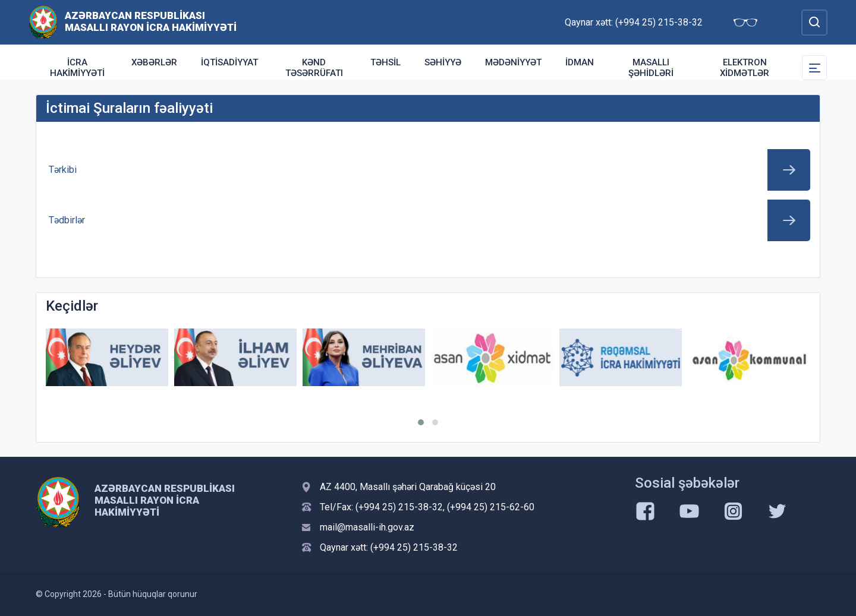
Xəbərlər (154, 62)
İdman (580, 62)
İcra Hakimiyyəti (77, 68)
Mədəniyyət (513, 62)
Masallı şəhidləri (651, 68)
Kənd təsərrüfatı (314, 68)
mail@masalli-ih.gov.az (367, 527)
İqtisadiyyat (229, 62)
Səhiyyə (443, 62)
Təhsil (385, 62)
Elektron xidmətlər (745, 68)
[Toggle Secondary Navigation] (814, 68)
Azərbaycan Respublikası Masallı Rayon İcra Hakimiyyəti (151, 21)
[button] (421, 422)
